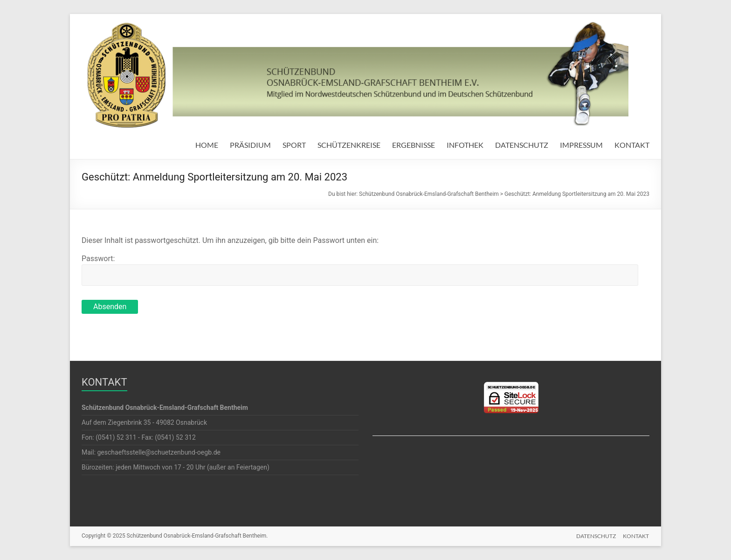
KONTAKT (632, 145)
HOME (207, 145)
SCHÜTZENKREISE (349, 145)
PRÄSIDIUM (250, 145)
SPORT (294, 145)
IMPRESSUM (581, 145)
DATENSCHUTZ (522, 145)
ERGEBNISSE (414, 145)
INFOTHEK (465, 145)
